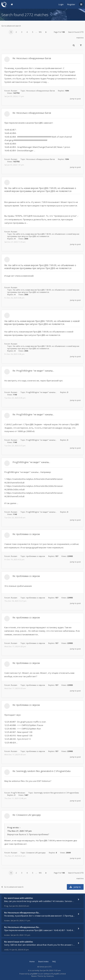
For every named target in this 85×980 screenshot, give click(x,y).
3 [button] (22, 32)
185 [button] (40, 32)
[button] (46, 32)
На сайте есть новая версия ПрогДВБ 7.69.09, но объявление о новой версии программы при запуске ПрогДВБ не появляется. (43, 235)
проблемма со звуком (36, 556)
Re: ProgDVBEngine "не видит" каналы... (33, 371)
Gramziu (50, 976)
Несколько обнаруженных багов (40, 91)
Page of (59, 32)
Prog (10, 827)
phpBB (33, 974)
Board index (43, 961)
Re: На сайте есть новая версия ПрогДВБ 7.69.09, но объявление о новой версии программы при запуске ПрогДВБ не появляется (40, 190)
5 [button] (33, 32)
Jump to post (75, 99)
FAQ (54, 961)
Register (71, 4)
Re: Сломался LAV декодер (27, 815)
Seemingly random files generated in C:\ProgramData (56, 793)
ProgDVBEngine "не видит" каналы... (41, 392)
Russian (14, 91)
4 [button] (27, 32)
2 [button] (16, 32)
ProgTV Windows (18, 793)
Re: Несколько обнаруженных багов (32, 58)
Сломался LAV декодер (36, 853)
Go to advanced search (11, 26)
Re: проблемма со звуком (26, 534)
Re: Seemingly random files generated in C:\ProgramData (41, 771)
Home (32, 961)
